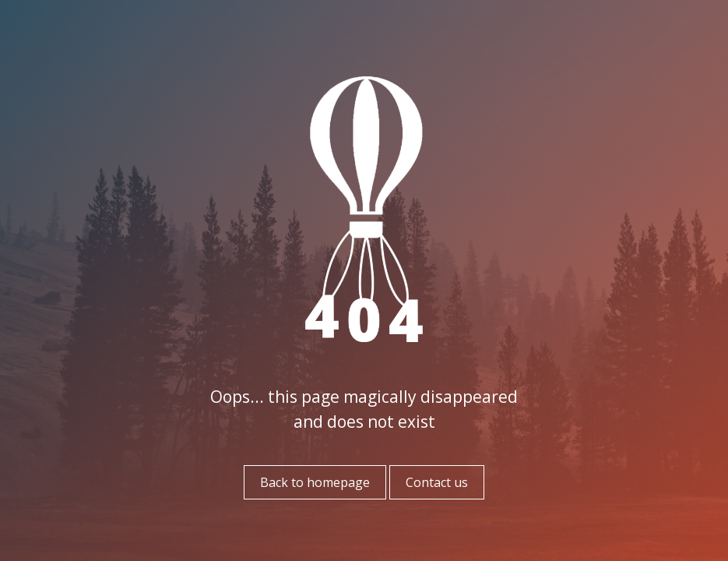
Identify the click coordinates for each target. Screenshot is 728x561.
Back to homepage (315, 482)
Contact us (437, 482)
